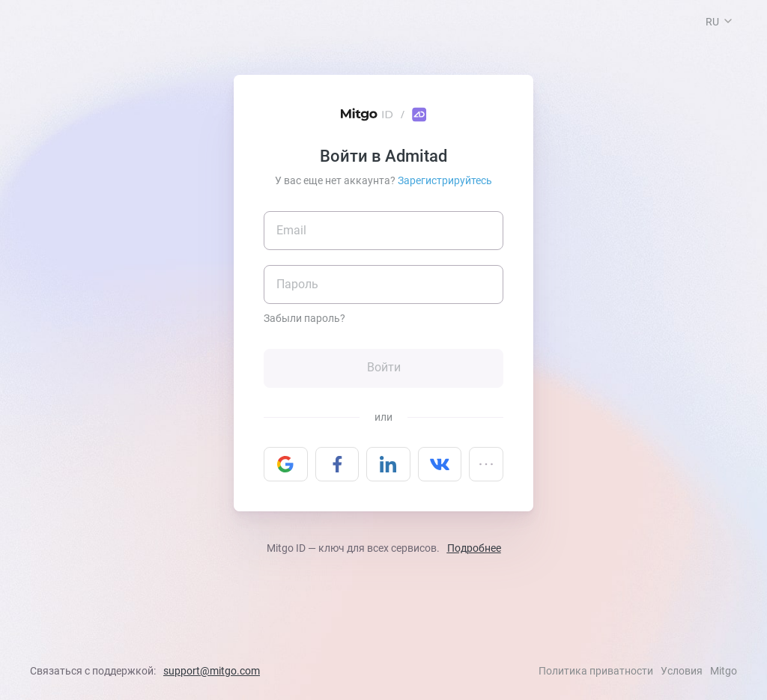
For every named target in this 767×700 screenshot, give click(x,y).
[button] (728, 21)
